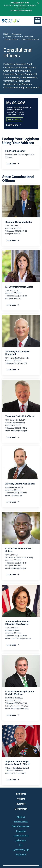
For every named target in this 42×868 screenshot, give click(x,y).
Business (21, 804)
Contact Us (21, 831)
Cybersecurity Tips (21, 850)
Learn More (12, 125)
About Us (21, 817)
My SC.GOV (21, 854)
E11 (21, 845)
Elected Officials (12, 39)
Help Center (21, 840)
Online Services (21, 822)
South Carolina (11, 21)
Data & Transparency (21, 826)
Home (6, 34)
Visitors (21, 799)
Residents (21, 794)
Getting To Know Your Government (19, 37)
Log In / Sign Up (15, 119)
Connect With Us (21, 836)
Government (16, 34)
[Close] (38, 3)
